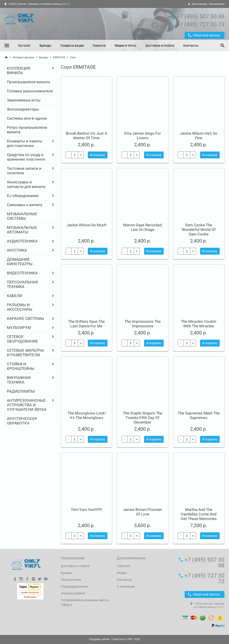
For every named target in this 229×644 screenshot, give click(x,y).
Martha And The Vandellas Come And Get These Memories (199, 514)
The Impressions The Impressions (143, 324)
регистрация (199, 4)
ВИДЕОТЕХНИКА (22, 273)
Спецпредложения (75, 586)
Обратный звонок (204, 35)
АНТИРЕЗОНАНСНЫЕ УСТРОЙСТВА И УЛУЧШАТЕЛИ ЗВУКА (27, 405)
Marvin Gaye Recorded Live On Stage (142, 227)
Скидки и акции (72, 45)
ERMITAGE (59, 57)
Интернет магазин (23, 57)
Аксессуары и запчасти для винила (26, 184)
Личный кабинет (73, 593)
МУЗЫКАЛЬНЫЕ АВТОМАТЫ (22, 230)
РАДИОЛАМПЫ (21, 391)
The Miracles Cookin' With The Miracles (199, 324)
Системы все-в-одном (27, 118)
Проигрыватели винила (28, 82)
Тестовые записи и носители (24, 171)
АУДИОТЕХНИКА (22, 241)
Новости (99, 45)
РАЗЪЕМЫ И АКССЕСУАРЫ (20, 307)
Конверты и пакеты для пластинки (25, 143)
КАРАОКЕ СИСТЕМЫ (25, 318)
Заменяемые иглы (24, 100)
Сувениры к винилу (25, 205)
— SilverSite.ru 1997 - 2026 (114, 639)
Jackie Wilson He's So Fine (199, 136)
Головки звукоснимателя (30, 91)
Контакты (191, 45)
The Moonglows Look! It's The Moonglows (87, 415)
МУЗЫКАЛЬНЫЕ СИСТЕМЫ (22, 216)
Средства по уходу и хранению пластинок (26, 157)
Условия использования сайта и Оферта (85, 602)
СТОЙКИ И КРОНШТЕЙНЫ (21, 366)
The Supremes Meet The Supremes (199, 415)
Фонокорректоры (23, 109)
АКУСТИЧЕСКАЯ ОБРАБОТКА (22, 421)
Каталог (24, 45)
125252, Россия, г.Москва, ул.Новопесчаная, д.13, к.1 (37, 4)
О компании (126, 586)
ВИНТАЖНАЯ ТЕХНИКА (19, 380)
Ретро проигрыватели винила (27, 130)
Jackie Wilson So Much (87, 225)
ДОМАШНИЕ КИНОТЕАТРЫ (20, 262)
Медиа (122, 573)
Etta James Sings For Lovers (143, 136)
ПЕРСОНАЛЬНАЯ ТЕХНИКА (22, 284)
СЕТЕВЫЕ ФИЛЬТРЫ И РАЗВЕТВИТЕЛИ (25, 353)
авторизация (217, 4)
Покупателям (71, 580)
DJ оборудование (23, 196)
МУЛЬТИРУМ (19, 328)
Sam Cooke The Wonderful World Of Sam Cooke (199, 230)
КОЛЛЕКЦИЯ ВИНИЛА (19, 71)
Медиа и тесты (126, 45)
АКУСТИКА (17, 250)
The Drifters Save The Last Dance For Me (86, 324)
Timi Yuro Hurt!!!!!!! (86, 510)
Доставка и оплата (160, 45)
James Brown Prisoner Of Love (142, 512)
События (123, 566)
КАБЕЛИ (14, 296)
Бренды (45, 45)
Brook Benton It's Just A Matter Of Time (87, 136)
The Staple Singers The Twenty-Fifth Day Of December (143, 418)
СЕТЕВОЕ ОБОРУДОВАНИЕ (22, 339)
